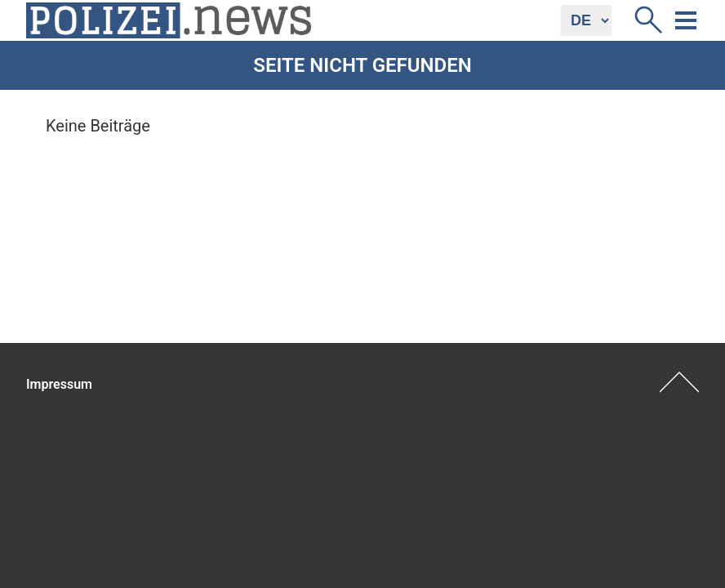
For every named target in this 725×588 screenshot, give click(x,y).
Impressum (59, 384)
